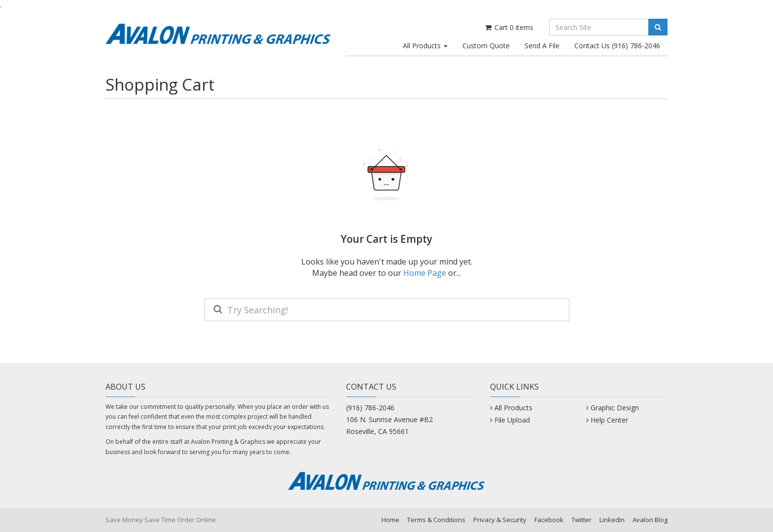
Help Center (609, 420)
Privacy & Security (500, 520)
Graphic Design (615, 408)
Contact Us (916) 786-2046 (617, 46)
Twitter (581, 520)
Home (390, 520)
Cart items (509, 27)
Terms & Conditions (436, 520)
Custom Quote (486, 46)
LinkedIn (612, 520)
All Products (425, 46)
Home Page (425, 273)
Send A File (542, 46)
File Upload (512, 420)
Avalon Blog (650, 520)
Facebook (549, 520)
